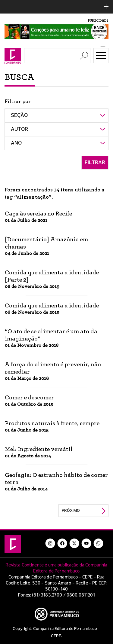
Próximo (71, 511)
